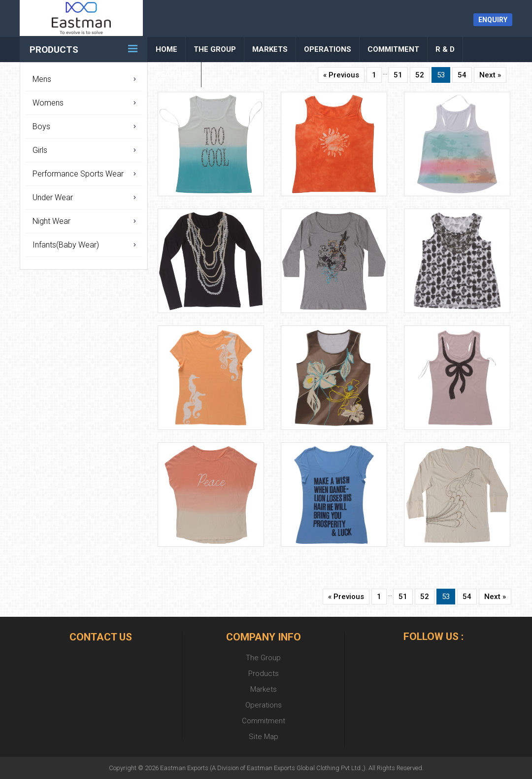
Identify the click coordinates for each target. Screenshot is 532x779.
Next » (490, 75)
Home (166, 49)
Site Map (264, 737)
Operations (328, 49)
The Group (215, 49)
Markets (270, 49)
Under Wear (53, 197)
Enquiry (493, 20)
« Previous (341, 75)
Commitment (393, 49)
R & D (445, 49)
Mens (42, 79)
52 (420, 75)
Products (54, 50)
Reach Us (174, 74)
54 (462, 75)
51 (398, 75)
